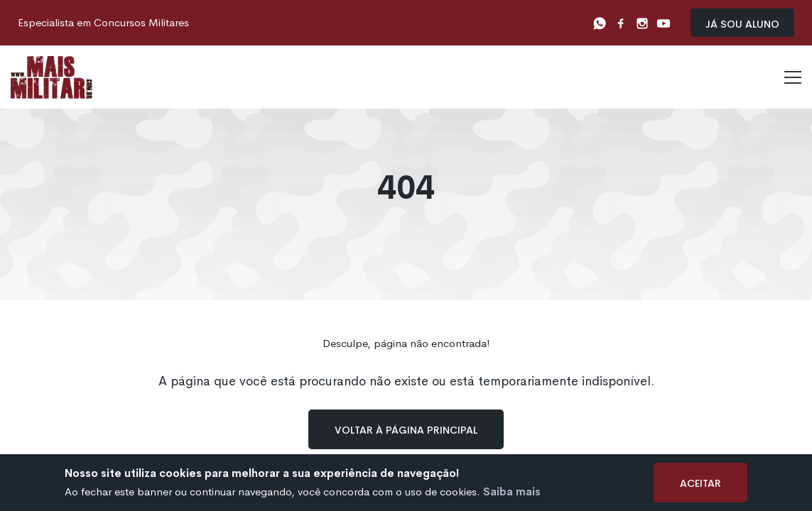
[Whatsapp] (600, 23)
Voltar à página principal (406, 429)
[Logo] (52, 77)
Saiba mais (512, 491)
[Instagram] (642, 23)
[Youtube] (664, 23)
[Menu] (793, 78)
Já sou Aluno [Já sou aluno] (742, 23)
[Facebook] (621, 23)
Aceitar (700, 482)
